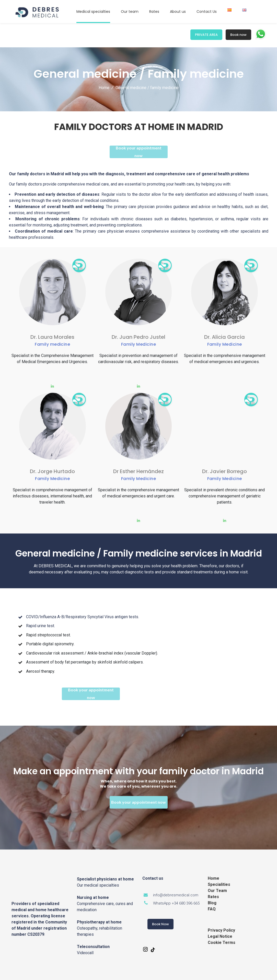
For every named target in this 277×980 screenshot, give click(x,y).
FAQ (212, 909)
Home (104, 88)
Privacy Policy (221, 930)
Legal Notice (220, 936)
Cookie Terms (222, 943)
